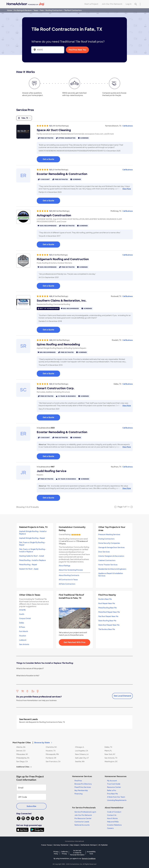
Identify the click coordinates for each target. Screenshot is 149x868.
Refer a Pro (112, 790)
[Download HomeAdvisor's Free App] (23, 830)
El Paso (22, 627)
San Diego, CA (22, 762)
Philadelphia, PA (23, 758)
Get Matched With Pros (75, 642)
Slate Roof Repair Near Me (109, 625)
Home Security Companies (109, 543)
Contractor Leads (82, 822)
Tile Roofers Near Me (107, 629)
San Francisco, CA (53, 762)
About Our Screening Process (71, 570)
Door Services (104, 552)
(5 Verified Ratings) (60, 255)
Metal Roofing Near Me (108, 608)
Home (9, 10)
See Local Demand (122, 696)
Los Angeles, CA (82, 751)
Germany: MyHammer (61, 845)
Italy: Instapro (75, 845)
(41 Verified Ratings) (60, 296)
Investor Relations (114, 825)
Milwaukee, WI (22, 754)
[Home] (25, 4)
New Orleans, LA (82, 754)
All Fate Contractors (67, 584)
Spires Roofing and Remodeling (58, 344)
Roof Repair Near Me (107, 603)
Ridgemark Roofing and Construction (63, 259)
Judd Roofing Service (52, 471)
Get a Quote (48, 159)
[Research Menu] (140, 4)
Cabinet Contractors (107, 560)
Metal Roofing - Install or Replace (32, 560)
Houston (23, 636)
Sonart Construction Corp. (56, 388)
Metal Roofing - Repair (28, 565)
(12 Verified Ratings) (60, 384)
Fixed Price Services (83, 787)
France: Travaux (47, 845)
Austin (22, 614)
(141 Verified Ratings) (61, 126)
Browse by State (43, 743)
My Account (112, 781)
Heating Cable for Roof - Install (32, 556)
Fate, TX (24, 118)
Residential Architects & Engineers (112, 569)
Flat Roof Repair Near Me (108, 616)
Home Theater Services (108, 565)
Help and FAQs (113, 822)
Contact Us (112, 815)
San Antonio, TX (111, 758)
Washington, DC (111, 762)
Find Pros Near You (77, 50)
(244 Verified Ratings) (61, 340)
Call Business (128, 126)
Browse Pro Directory (83, 784)
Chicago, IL (80, 747)
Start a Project (91, 4)
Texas (36, 10)
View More (127, 189)
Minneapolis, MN (52, 754)
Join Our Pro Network (112, 4)
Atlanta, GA (21, 747)
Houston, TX (51, 751)
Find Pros (78, 781)
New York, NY (110, 754)
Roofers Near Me (105, 599)
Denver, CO (21, 751)
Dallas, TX (108, 747)
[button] (74, 741)
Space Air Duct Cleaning (54, 130)
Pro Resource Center (83, 818)
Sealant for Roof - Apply (29, 569)
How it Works (112, 818)
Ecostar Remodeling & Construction (62, 174)
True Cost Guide (114, 784)
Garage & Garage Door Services (111, 547)
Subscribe (31, 806)
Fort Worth (24, 631)
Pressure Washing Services (109, 535)
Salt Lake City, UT (82, 758)
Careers (110, 828)
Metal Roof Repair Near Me (109, 612)
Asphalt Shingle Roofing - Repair (32, 538)
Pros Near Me (112, 794)
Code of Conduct (114, 812)
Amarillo (22, 610)
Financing (78, 794)
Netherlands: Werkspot (89, 845)
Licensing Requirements (117, 800)
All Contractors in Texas (68, 580)
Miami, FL (108, 751)
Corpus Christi (25, 618)
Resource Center (114, 787)
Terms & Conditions (89, 859)
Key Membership (81, 790)
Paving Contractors (106, 539)
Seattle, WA (80, 762)
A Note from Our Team (116, 797)
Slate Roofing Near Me (107, 621)
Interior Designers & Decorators (111, 556)
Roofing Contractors (54, 10)
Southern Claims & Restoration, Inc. (62, 301)
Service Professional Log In (85, 812)
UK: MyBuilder (103, 845)
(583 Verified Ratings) (61, 211)
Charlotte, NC (51, 747)
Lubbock (23, 640)
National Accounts (82, 825)
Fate (42, 10)
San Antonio (24, 644)
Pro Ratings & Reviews (23, 10)
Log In (129, 4)
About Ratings (64, 566)
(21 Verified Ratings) (60, 170)
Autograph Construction (54, 215)
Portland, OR (51, 758)
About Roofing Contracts (69, 575)
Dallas (22, 623)
